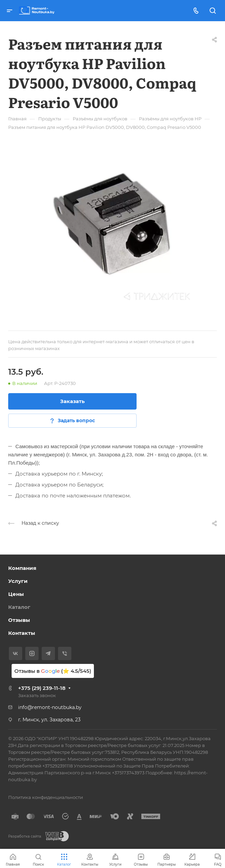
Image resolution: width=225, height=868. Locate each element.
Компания (22, 568)
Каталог (19, 607)
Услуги (18, 581)
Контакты (22, 633)
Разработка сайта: (25, 836)
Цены (16, 594)
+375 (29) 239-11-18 (42, 688)
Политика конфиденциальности (46, 797)
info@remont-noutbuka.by (50, 707)
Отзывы (19, 620)
